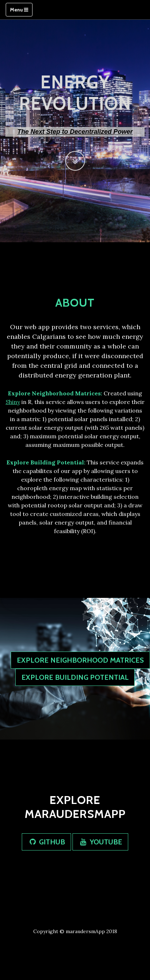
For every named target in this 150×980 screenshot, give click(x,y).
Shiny (13, 402)
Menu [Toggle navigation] (19, 10)
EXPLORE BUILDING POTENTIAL (75, 677)
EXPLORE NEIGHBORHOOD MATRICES (80, 660)
